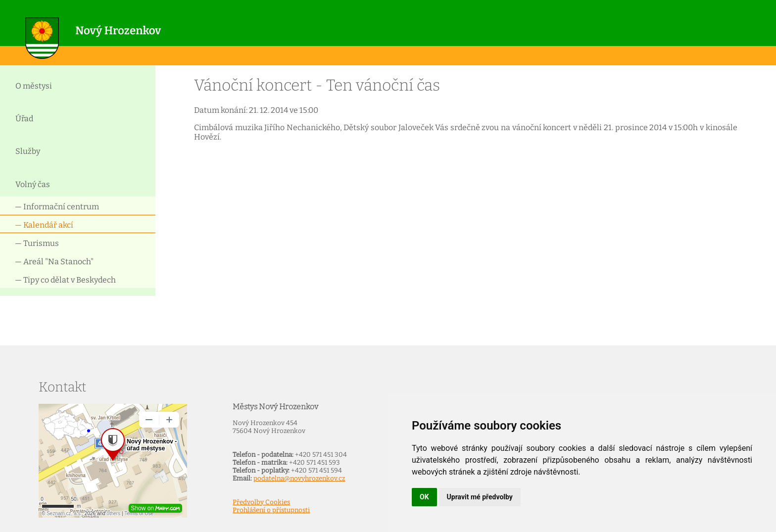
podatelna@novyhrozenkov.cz (299, 479)
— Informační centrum (57, 207)
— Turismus (37, 243)
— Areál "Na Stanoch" (54, 262)
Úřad (24, 119)
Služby (28, 151)
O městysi (34, 86)
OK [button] (424, 497)
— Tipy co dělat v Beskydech (65, 280)
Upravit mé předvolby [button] (480, 497)
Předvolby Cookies (261, 502)
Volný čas (33, 184)
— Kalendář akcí (44, 225)
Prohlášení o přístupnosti (271, 510)
